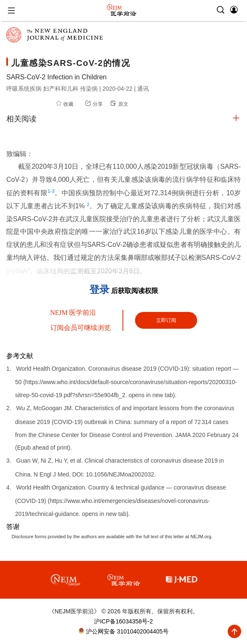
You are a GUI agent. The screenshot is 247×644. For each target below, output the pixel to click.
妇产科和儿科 (62, 89)
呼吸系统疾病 (25, 89)
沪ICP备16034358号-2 (123, 621)
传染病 (90, 89)
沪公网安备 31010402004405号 (126, 631)
